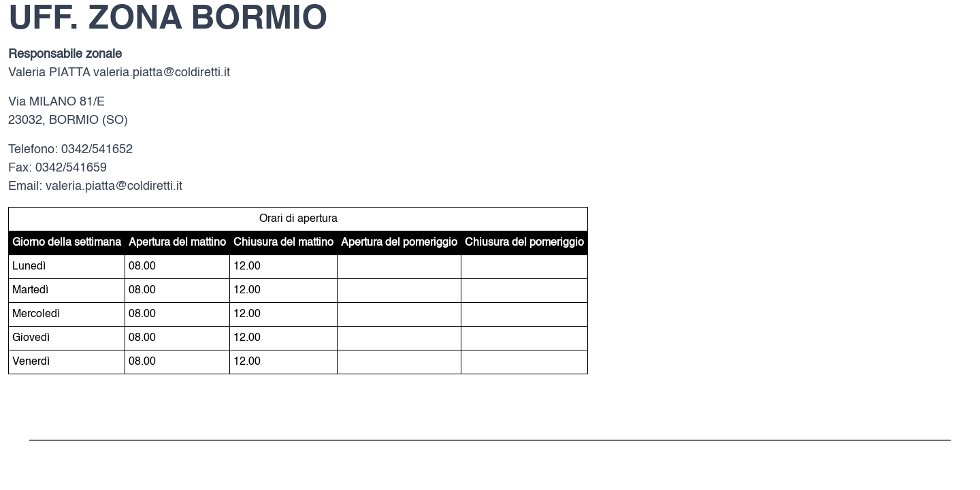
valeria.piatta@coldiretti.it (162, 73)
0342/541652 (97, 150)
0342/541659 (71, 168)
